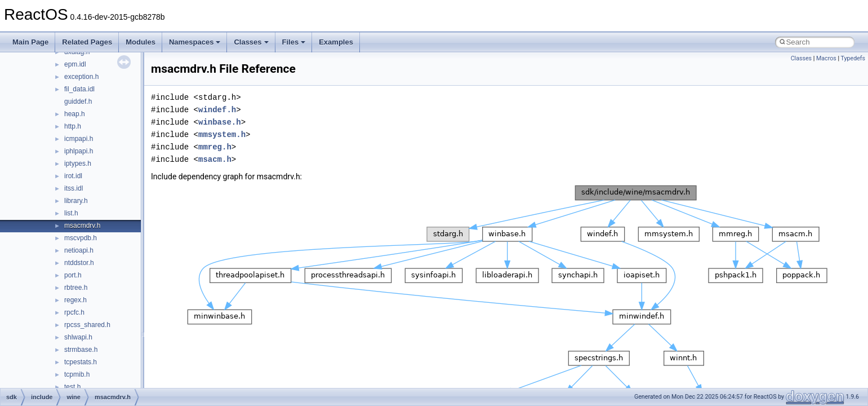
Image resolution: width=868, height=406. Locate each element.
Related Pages (87, 42)
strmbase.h (81, 350)
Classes (251, 42)
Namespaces (195, 42)
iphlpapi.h (79, 151)
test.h (72, 387)
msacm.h (215, 159)
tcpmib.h (77, 374)
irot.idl (73, 176)
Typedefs (853, 58)
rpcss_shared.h (87, 325)
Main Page (30, 42)
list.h (71, 213)
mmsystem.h (222, 134)
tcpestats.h (81, 362)
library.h (76, 201)
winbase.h (220, 122)
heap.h (75, 114)
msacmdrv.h (82, 226)
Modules (141, 42)
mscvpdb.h (81, 238)
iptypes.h (78, 164)
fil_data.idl (79, 89)
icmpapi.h (79, 139)
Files (294, 42)
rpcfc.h (74, 312)
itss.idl (74, 188)
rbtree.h (76, 288)
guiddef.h (78, 101)
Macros (826, 58)
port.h (73, 275)
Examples (336, 42)
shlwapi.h (78, 337)
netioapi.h (79, 250)
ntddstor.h (79, 263)
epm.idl (75, 64)
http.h (73, 126)
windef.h (217, 110)
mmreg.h (215, 147)
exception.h (81, 77)
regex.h (75, 300)
